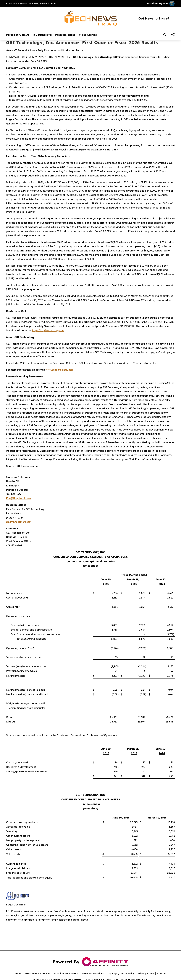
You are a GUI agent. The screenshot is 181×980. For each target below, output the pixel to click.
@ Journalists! (42, 35)
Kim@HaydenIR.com (18, 498)
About (18, 973)
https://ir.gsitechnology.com (48, 330)
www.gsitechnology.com (59, 370)
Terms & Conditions (93, 973)
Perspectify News (18, 35)
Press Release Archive (38, 973)
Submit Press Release (66, 973)
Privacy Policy (146, 973)
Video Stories (88, 35)
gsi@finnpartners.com (19, 522)
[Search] (165, 35)
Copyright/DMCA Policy (121, 973)
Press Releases (65, 35)
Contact (162, 973)
